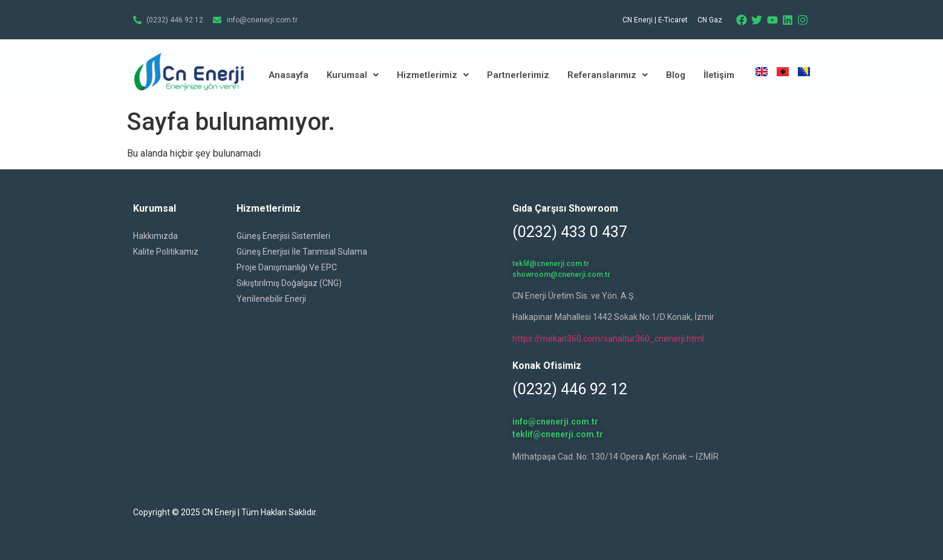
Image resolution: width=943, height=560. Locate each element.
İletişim (719, 75)
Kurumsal (353, 75)
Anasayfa (289, 75)
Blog (676, 75)
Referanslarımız (608, 75)
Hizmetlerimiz (433, 75)
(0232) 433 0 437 (570, 232)
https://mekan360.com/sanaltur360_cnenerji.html (608, 339)
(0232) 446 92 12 (570, 389)
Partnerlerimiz (518, 75)
